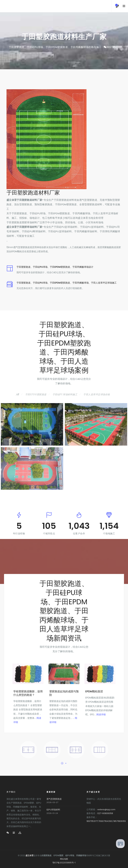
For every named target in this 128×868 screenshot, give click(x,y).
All (18, 394)
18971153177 (114, 47)
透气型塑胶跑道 (54, 799)
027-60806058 (105, 813)
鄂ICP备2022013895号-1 (64, 863)
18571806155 (120, 821)
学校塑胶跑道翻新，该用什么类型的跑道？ (28, 693)
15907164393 (106, 821)
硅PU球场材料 (53, 810)
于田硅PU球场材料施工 (65, 394)
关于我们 (11, 792)
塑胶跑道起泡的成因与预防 (64, 693)
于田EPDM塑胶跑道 (36, 394)
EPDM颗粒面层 (94, 691)
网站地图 (64, 859)
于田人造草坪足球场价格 (97, 394)
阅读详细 (101, 714)
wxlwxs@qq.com (106, 809)
